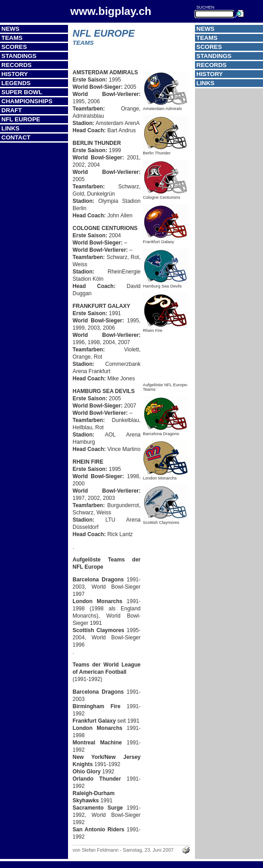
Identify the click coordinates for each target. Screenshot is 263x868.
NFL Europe (21, 119)
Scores (14, 47)
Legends (16, 83)
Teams (12, 38)
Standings (19, 56)
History (15, 74)
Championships (27, 101)
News (10, 29)
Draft (12, 110)
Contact (16, 137)
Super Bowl (22, 92)
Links (10, 128)
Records (17, 65)
